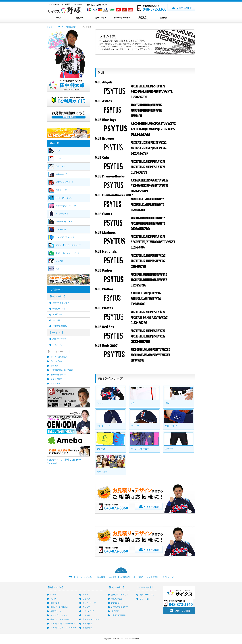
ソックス (86, 599)
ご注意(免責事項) (60, 326)
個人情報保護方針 (58, 375)
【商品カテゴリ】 (56, 587)
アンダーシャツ (89, 603)
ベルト (86, 595)
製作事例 (101, 577)
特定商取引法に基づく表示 (62, 370)
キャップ (86, 607)
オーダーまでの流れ (59, 357)
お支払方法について (61, 314)
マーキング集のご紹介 (67, 27)
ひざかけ (86, 615)
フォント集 (57, 345)
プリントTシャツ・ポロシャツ (63, 624)
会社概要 (54, 366)
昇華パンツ (55, 603)
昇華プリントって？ (61, 303)
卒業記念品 (87, 628)
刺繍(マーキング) (147, 595)
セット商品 (87, 624)
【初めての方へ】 (58, 296)
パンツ (53, 599)
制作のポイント (59, 309)
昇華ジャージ (56, 611)
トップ (50, 27)
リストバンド (88, 611)
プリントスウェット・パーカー (63, 628)
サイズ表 (56, 320)
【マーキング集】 (145, 587)
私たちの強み (56, 361)
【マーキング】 (56, 332)
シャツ (53, 595)
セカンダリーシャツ (59, 615)
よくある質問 (56, 379)
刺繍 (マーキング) (60, 339)
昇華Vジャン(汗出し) (59, 607)
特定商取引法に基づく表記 (132, 577)
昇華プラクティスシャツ (60, 619)
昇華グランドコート (91, 619)
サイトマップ (56, 383)
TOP (71, 577)
